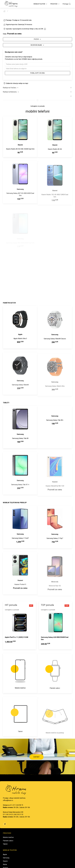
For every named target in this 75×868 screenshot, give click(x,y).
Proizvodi (55, 4)
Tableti (5, 844)
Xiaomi (5, 861)
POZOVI (38, 39)
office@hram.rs (8, 800)
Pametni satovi (8, 841)
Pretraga (67, 4)
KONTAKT (37, 757)
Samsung (6, 858)
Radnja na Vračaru (11, 88)
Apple (5, 854)
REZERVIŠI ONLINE (37, 45)
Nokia (5, 864)
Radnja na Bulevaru (11, 92)
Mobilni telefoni (8, 837)
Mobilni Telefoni (41, 4)
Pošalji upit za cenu (37, 73)
